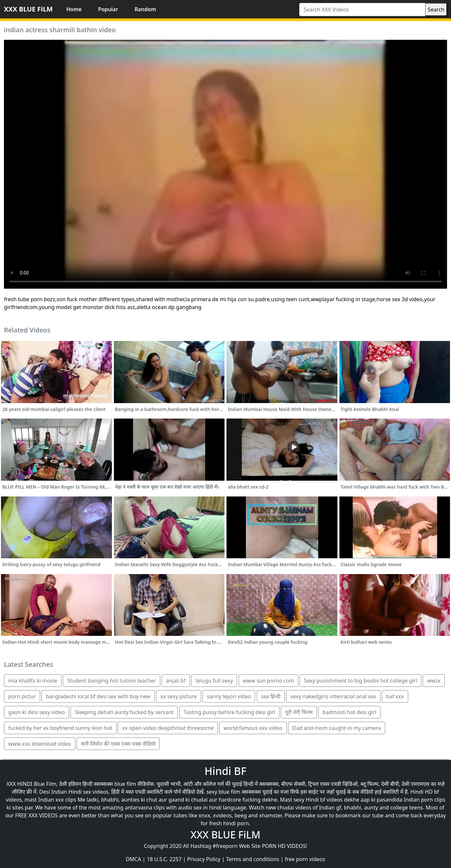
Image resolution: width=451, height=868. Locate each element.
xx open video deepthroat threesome (168, 728)
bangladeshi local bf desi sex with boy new (98, 696)
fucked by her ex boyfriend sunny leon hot (60, 728)
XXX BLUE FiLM (28, 9)
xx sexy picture (179, 696)
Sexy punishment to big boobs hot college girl (360, 681)
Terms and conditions (253, 859)
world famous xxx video (253, 728)
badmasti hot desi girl (349, 712)
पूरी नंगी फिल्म (299, 712)
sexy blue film (223, 792)
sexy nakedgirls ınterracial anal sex (333, 696)
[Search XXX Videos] (362, 10)
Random (145, 9)
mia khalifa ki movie (33, 681)
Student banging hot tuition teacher (112, 681)
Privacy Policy (204, 859)
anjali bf (176, 681)
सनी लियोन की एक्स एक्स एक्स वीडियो (118, 744)
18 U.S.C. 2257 (164, 859)
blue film (125, 784)
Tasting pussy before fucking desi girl (229, 712)
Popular (108, 9)
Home (74, 9)
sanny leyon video (229, 696)
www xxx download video (40, 744)
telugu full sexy (214, 681)
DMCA (133, 859)
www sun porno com (269, 681)
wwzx (434, 681)
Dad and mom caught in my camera (337, 728)
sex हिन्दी (271, 696)
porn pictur (22, 696)
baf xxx (395, 696)
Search (436, 10)
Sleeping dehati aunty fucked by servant (124, 712)
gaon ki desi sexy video (37, 712)
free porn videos (305, 859)
